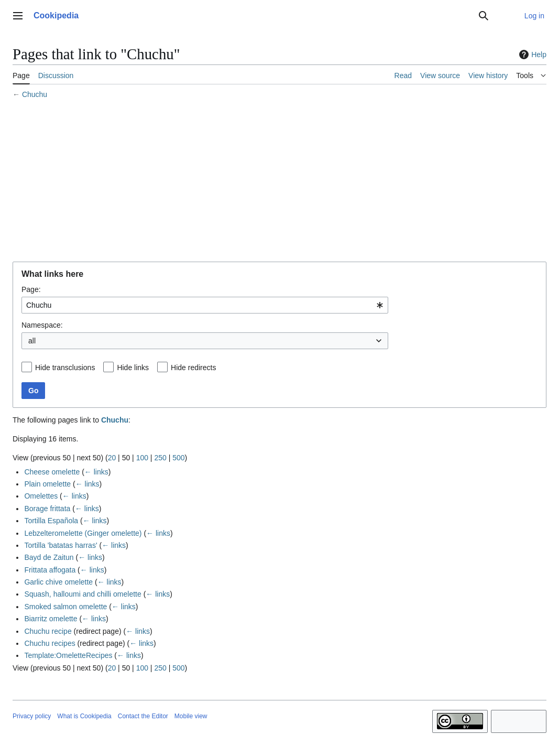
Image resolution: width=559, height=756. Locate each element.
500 (178, 458)
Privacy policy (32, 716)
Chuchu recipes (50, 643)
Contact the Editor (143, 716)
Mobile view (191, 716)
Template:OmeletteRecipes (68, 655)
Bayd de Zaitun (49, 557)
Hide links (133, 368)
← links (96, 472)
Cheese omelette (52, 472)
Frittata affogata (50, 570)
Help (531, 55)
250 (160, 458)
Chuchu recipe (48, 631)
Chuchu (35, 94)
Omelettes (41, 496)
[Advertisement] (279, 182)
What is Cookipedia (84, 716)
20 (112, 458)
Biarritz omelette (51, 619)
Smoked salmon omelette (65, 607)
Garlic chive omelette (58, 582)
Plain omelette (47, 484)
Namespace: (42, 325)
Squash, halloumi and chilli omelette (83, 594)
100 (142, 458)
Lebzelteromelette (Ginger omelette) (83, 533)
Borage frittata (47, 509)
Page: (31, 289)
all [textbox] (32, 341)
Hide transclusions (65, 368)
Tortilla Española (51, 521)
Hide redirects (193, 368)
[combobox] (205, 305)
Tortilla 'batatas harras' (61, 545)
